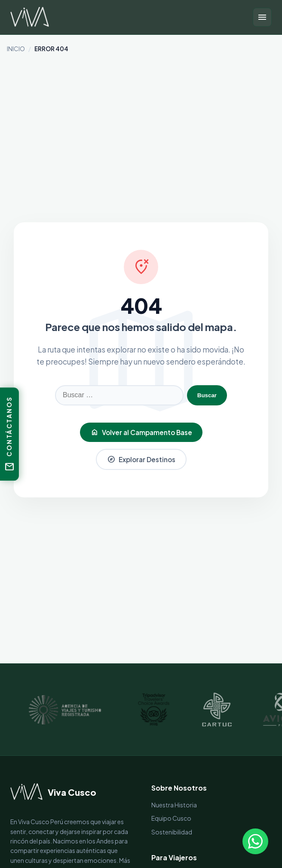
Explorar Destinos (141, 459)
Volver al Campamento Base (141, 432)
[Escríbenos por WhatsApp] (255, 841)
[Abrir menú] (262, 17)
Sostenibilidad (172, 832)
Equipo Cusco (171, 818)
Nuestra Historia (174, 805)
